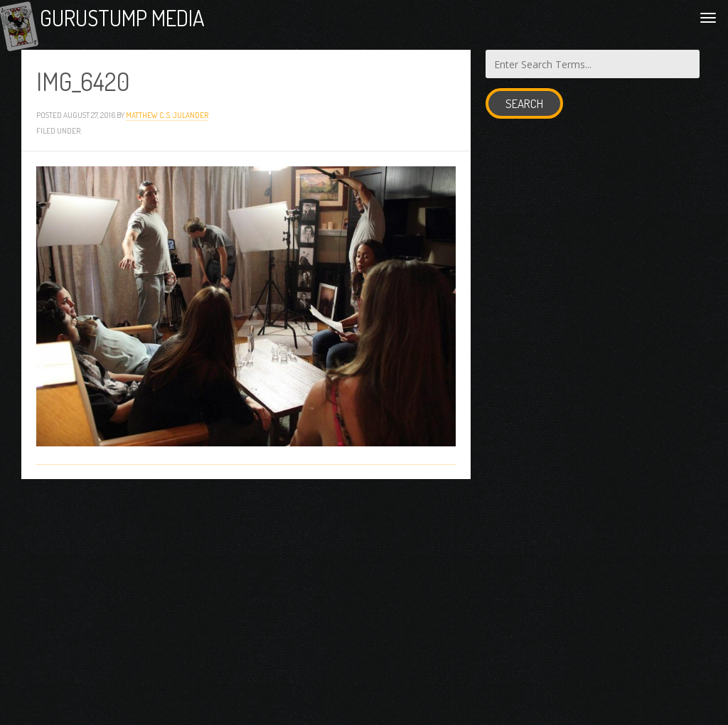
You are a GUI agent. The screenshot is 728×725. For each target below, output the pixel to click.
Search (524, 114)
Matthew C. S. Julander (167, 125)
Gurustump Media (165, 23)
